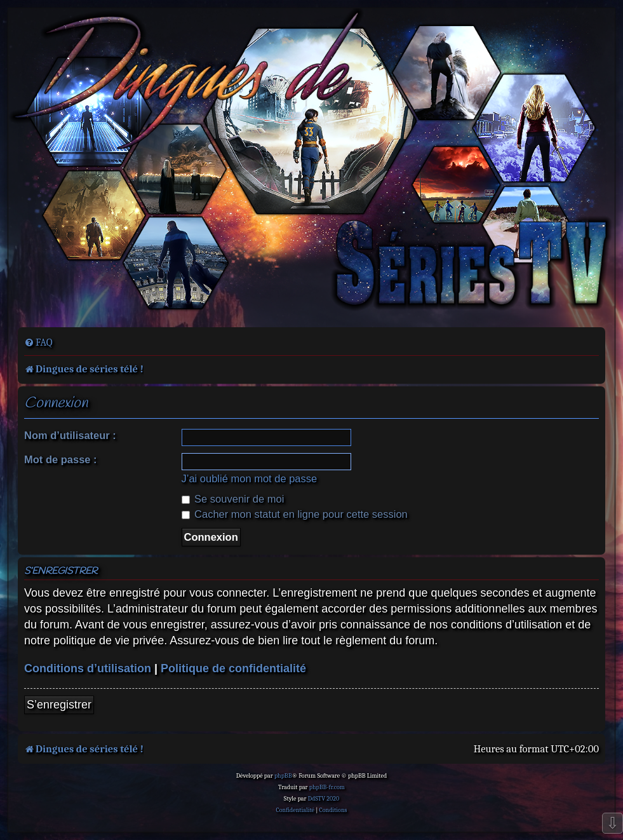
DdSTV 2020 (324, 799)
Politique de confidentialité (233, 668)
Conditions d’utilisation (88, 668)
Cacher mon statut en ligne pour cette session (295, 514)
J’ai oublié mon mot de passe (250, 478)
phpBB (283, 776)
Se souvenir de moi (233, 499)
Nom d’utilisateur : (70, 435)
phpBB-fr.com (327, 787)
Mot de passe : (61, 459)
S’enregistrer (59, 705)
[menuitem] (38, 342)
